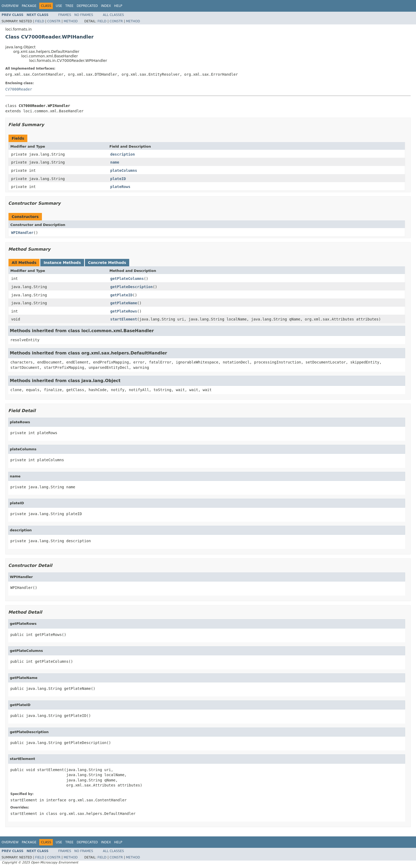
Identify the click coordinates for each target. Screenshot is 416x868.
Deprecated (87, 6)
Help (118, 6)
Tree (69, 6)
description (123, 154)
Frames (65, 15)
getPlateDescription (132, 287)
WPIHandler (22, 233)
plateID (118, 179)
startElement (124, 319)
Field (40, 21)
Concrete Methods (107, 263)
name (115, 162)
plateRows (120, 187)
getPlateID (122, 295)
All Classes (113, 15)
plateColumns (124, 170)
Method (71, 21)
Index (106, 6)
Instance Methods (62, 263)
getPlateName (124, 303)
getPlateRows (124, 311)
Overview (10, 6)
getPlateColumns (127, 279)
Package (29, 6)
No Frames (84, 15)
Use (59, 6)
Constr (54, 21)
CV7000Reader (19, 89)
